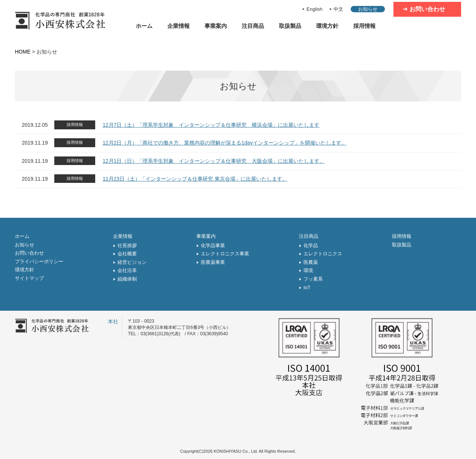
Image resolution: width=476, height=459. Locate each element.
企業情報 (178, 26)
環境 (308, 270)
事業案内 (216, 26)
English (314, 9)
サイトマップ (29, 278)
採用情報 (364, 26)
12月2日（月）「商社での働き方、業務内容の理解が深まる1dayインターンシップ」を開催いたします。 (225, 143)
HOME (23, 52)
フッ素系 (313, 279)
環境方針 (327, 26)
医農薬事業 (213, 262)
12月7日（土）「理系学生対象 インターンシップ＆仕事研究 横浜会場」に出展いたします (211, 125)
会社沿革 (127, 270)
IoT (307, 287)
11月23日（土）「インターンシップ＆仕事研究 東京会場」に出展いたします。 (195, 179)
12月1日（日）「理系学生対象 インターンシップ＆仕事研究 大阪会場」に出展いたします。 (214, 161)
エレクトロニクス (323, 254)
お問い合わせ (427, 9)
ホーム (144, 26)
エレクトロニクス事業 (225, 254)
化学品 (311, 245)
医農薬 (311, 262)
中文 (338, 9)
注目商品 (253, 26)
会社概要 (127, 254)
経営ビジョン (132, 262)
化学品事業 (213, 245)
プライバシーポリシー (39, 261)
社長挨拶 (127, 245)
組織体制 (127, 279)
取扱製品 (290, 26)
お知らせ (368, 9)
